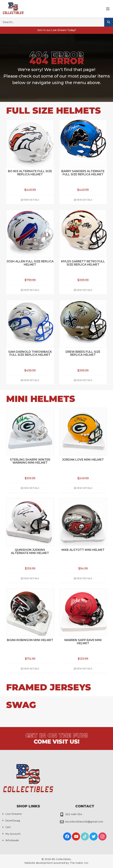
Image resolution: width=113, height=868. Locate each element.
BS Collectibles (61, 859)
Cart (8, 827)
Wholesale (12, 840)
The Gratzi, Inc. (79, 863)
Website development (39, 863)
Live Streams (14, 814)
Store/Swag (13, 821)
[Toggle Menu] (108, 9)
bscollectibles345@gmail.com (84, 822)
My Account (13, 834)
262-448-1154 (74, 814)
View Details (30, 200)
